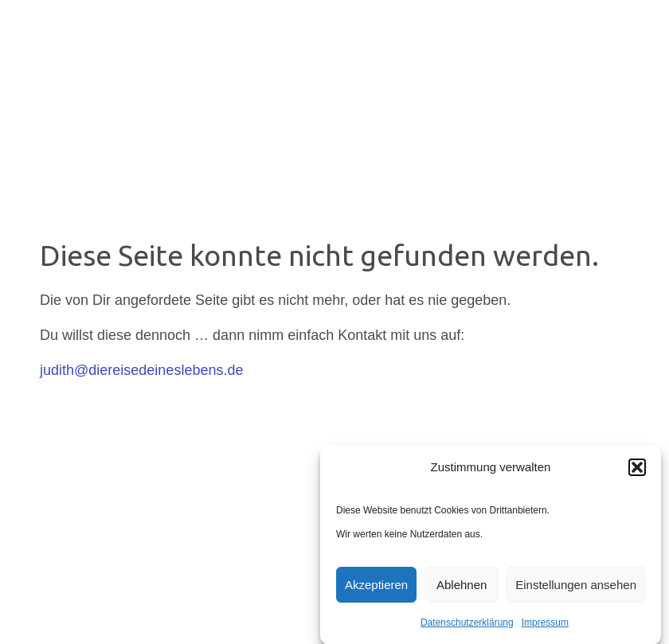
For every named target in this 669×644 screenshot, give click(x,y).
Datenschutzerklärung (467, 626)
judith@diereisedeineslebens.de (141, 370)
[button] (637, 470)
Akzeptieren (376, 588)
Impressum (545, 626)
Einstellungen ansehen (576, 588)
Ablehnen (462, 588)
